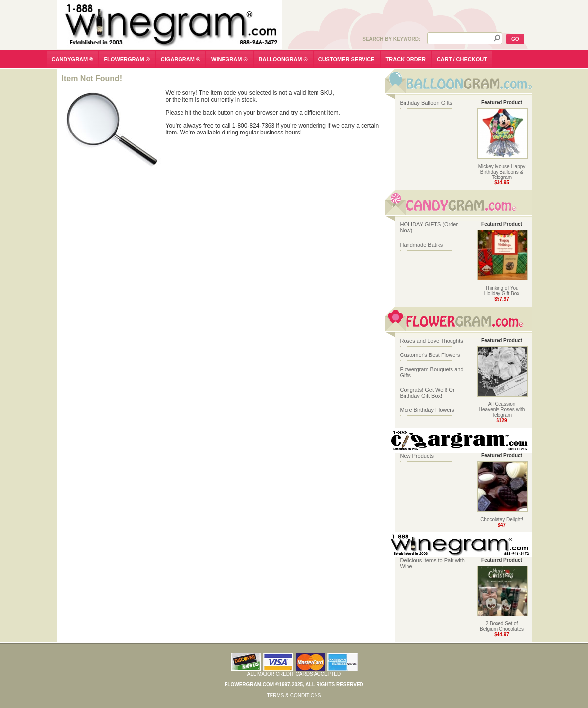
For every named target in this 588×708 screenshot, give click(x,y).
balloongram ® (283, 59)
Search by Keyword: (391, 39)
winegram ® (229, 59)
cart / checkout (462, 59)
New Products (417, 456)
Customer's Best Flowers (430, 355)
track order (406, 59)
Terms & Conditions (294, 695)
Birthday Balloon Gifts (426, 103)
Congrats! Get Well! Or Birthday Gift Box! (428, 393)
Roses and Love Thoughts (432, 341)
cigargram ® (181, 59)
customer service (347, 59)
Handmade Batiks (422, 245)
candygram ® (73, 59)
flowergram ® (127, 59)
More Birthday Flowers (427, 410)
